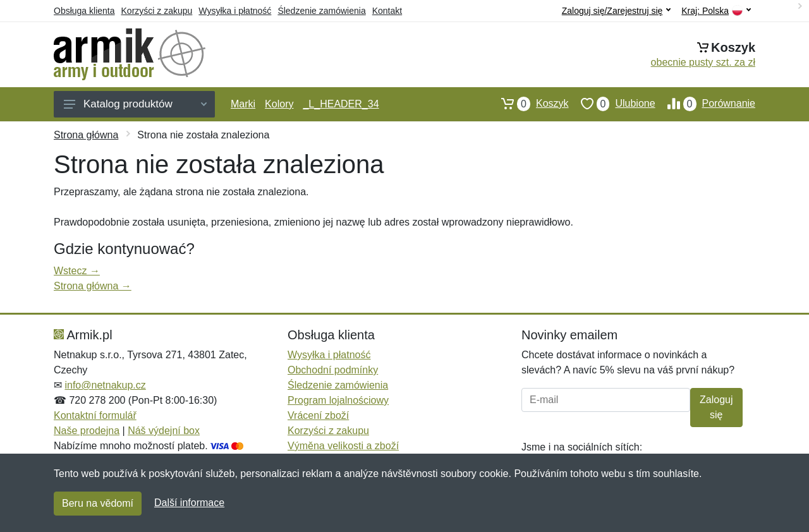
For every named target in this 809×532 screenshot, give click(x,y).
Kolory (279, 104)
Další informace (189, 503)
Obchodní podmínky (333, 370)
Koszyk (529, 104)
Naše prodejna (87, 431)
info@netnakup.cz (105, 385)
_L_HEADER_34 (341, 104)
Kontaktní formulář (95, 415)
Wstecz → (77, 271)
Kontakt (387, 11)
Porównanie (705, 104)
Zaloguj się (716, 407)
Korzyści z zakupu (157, 11)
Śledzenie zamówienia (321, 11)
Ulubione (612, 104)
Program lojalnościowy (338, 400)
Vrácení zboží (318, 415)
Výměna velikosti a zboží (343, 446)
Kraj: (716, 11)
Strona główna (86, 135)
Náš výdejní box (164, 431)
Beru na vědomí (98, 503)
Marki (243, 104)
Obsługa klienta (84, 11)
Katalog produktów (135, 104)
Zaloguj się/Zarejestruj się (617, 11)
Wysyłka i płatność (235, 11)
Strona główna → (93, 286)
